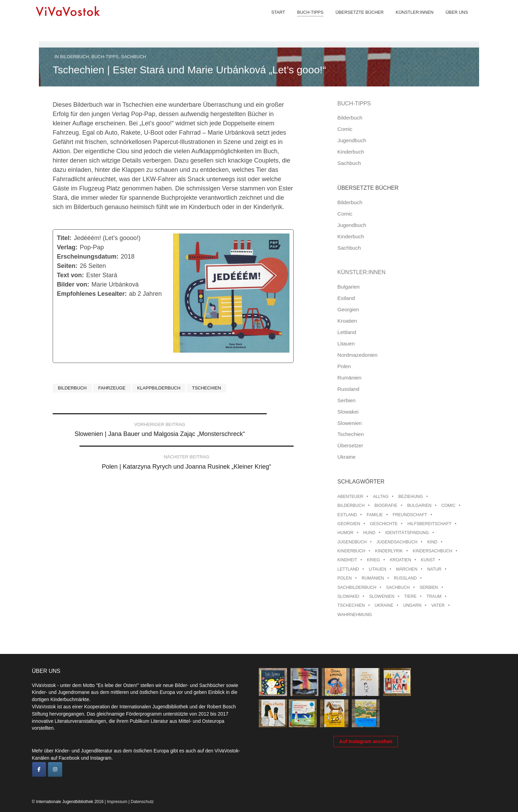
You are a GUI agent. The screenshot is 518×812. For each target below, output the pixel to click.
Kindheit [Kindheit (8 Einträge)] (347, 560)
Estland (346, 298)
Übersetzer (350, 445)
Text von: (70, 275)
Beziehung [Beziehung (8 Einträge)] (410, 497)
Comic (345, 129)
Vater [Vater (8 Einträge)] (438, 605)
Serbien (346, 400)
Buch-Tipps (305, 21)
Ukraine (346, 457)
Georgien (348, 309)
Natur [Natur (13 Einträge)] (434, 569)
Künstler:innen (409, 21)
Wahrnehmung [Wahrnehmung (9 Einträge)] (355, 615)
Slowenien (350, 423)
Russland (348, 389)
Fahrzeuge (112, 388)
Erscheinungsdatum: (88, 257)
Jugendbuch (352, 140)
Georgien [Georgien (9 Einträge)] (349, 524)
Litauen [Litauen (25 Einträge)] (377, 569)
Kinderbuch (351, 152)
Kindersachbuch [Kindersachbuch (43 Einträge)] (432, 551)
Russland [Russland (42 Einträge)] (405, 578)
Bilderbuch (75, 57)
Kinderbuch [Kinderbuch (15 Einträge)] (351, 551)
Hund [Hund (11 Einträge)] (369, 533)
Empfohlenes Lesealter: (92, 294)
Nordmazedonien (357, 355)
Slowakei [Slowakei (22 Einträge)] (348, 596)
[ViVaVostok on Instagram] (55, 770)
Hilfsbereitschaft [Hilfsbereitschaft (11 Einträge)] (430, 524)
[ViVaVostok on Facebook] (39, 770)
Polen (344, 366)
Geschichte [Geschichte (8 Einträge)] (384, 524)
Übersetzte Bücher (354, 21)
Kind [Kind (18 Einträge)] (432, 542)
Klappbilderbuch (159, 388)
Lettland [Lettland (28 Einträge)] (348, 569)
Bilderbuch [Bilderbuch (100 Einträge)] (351, 506)
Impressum (117, 802)
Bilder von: (73, 284)
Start (273, 21)
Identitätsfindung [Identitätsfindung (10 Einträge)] (407, 533)
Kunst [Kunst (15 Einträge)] (428, 560)
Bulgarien (348, 287)
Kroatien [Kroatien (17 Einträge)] (401, 560)
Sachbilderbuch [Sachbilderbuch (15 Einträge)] (357, 587)
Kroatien (347, 321)
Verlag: (67, 247)
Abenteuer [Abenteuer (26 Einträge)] (350, 497)
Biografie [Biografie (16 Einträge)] (386, 506)
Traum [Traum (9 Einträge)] (434, 596)
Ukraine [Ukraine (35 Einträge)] (384, 605)
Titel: (64, 238)
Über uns (451, 21)
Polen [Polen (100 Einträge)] (344, 578)
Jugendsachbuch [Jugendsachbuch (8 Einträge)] (397, 542)
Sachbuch (134, 57)
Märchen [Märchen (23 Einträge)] (407, 569)
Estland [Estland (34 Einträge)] (347, 515)
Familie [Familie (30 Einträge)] (375, 515)
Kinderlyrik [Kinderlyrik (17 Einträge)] (389, 551)
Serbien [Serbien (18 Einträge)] (429, 587)
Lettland (347, 332)
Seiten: (67, 266)
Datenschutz (142, 802)
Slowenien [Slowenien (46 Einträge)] (382, 596)
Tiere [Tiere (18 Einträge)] (410, 596)
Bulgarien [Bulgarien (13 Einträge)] (419, 506)
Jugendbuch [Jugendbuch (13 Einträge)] (352, 542)
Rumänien (349, 378)
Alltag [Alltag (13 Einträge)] (381, 497)
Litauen (346, 343)
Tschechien (207, 388)
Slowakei (348, 412)
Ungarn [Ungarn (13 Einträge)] (412, 605)
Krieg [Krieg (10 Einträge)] (373, 560)
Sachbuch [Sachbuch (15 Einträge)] (398, 587)
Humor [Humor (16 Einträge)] (345, 533)
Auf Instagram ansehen (366, 765)
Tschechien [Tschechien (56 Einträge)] (351, 605)
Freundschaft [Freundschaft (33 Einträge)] (410, 515)
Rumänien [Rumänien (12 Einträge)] (373, 578)
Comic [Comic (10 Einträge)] (448, 506)
